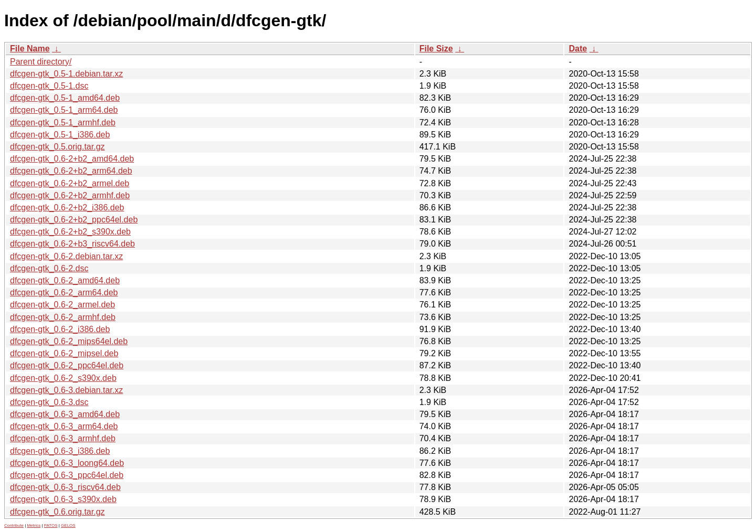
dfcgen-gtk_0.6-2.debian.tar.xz (66, 256)
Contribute (14, 525)
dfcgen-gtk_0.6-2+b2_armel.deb (70, 183)
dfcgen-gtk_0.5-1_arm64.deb (64, 110)
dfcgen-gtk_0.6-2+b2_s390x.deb (70, 232)
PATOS (51, 525)
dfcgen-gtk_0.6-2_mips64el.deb (69, 341)
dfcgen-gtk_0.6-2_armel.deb (62, 305)
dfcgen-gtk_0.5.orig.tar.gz (57, 147)
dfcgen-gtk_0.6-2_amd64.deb (65, 280)
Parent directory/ (41, 62)
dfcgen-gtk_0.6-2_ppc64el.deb (67, 365)
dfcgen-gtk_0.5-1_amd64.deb (65, 98)
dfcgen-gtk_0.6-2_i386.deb (60, 329)
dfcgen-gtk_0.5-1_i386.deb (60, 135)
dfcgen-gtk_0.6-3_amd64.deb (65, 414)
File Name (30, 49)
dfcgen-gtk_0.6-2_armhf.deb (63, 317)
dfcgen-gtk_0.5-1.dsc (49, 86)
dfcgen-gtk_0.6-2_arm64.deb (64, 292)
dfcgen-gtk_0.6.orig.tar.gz (57, 512)
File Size (436, 49)
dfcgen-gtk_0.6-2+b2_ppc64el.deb (74, 220)
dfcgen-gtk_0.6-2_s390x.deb (63, 378)
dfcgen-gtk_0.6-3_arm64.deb (64, 426)
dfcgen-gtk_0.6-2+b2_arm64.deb (71, 171)
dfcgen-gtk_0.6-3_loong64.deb (67, 463)
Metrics (34, 525)
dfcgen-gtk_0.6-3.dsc (49, 402)
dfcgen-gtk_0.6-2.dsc (49, 268)
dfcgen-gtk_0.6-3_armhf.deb (63, 438)
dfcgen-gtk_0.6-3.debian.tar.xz (66, 390)
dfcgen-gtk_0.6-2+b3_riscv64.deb (72, 244)
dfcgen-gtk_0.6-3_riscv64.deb (65, 487)
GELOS (68, 525)
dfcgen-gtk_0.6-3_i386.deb (60, 451)
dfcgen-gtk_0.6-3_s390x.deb (63, 499)
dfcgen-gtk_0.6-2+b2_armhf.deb (70, 195)
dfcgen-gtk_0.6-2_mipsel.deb (64, 353)
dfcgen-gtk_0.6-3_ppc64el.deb (67, 475)
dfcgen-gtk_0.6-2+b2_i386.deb (67, 208)
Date (578, 49)
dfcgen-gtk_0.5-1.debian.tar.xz (66, 74)
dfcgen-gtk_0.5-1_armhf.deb (63, 123)
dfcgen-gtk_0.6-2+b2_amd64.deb (72, 159)
